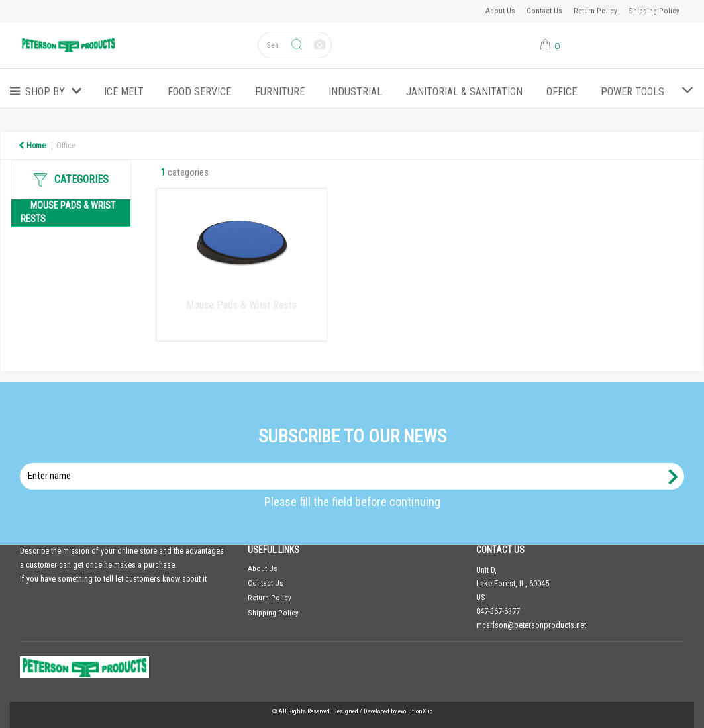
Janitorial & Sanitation (464, 92)
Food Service (199, 92)
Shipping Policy (654, 11)
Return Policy (595, 11)
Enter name (356, 463)
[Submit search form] (297, 45)
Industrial (355, 92)
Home (32, 146)
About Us (500, 11)
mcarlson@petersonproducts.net (531, 625)
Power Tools (632, 92)
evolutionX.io (415, 711)
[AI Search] (320, 45)
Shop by (45, 92)
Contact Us (544, 11)
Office (562, 92)
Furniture (280, 92)
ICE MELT (124, 92)
